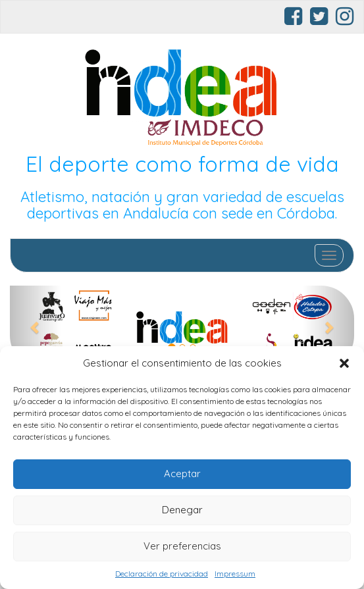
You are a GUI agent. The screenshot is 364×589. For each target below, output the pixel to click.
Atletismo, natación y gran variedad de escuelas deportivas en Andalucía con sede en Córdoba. (182, 205)
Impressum (235, 574)
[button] (344, 363)
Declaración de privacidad (162, 574)
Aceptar (182, 474)
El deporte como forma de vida (182, 164)
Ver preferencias (182, 546)
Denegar (182, 510)
